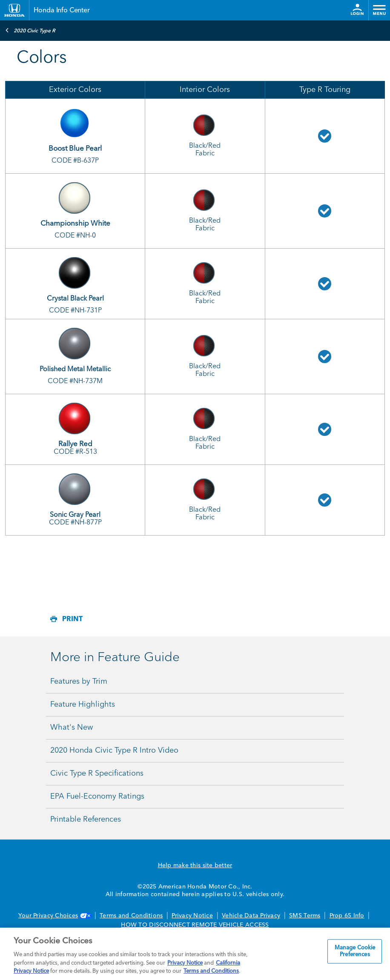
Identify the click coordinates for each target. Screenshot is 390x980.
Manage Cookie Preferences (355, 952)
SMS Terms (305, 916)
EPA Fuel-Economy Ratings (97, 797)
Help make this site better (195, 865)
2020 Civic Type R (30, 30)
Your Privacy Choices (54, 916)
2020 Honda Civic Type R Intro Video (114, 751)
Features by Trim (79, 682)
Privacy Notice (192, 916)
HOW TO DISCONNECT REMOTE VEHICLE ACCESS (195, 925)
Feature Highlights (83, 705)
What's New (72, 728)
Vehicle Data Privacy (251, 916)
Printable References (86, 820)
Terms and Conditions (131, 916)
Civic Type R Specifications (97, 774)
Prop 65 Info (347, 916)
